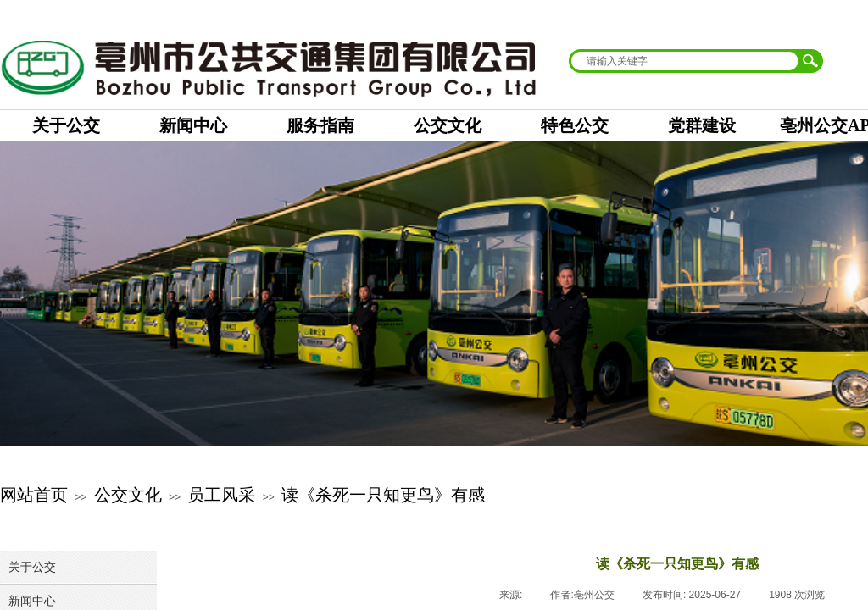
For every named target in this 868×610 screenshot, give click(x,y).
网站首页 (34, 495)
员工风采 (221, 495)
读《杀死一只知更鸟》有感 (383, 495)
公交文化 (128, 495)
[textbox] (685, 61)
